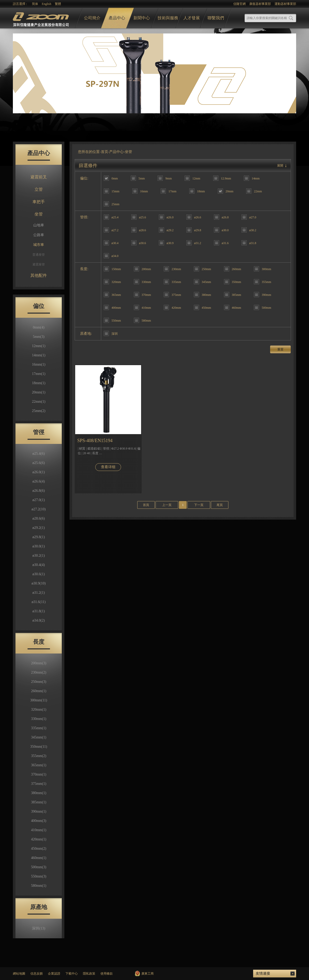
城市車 (39, 245)
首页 (105, 152)
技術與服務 (168, 18)
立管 (39, 189)
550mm (38, 876)
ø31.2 (39, 593)
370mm (38, 774)
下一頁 (199, 505)
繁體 (58, 4)
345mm (38, 737)
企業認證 (54, 974)
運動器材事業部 (285, 4)
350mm (39, 747)
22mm (39, 402)
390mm (38, 811)
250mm (38, 682)
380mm (38, 793)
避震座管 (39, 264)
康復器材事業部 (260, 4)
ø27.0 (39, 500)
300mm (39, 700)
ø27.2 (39, 509)
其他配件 (39, 275)
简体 (35, 4)
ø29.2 (39, 528)
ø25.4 (39, 454)
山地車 (39, 225)
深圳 (38, 928)
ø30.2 (39, 556)
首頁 (146, 505)
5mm (38, 337)
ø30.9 (39, 583)
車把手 (39, 202)
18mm (39, 383)
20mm (39, 392)
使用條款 (107, 974)
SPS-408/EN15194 (95, 441)
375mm (38, 784)
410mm (38, 830)
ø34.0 (39, 620)
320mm (38, 710)
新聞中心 (142, 18)
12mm (39, 346)
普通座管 (39, 255)
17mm (39, 374)
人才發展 (192, 18)
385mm (38, 802)
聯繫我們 (216, 18)
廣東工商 (148, 974)
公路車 (39, 235)
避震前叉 (39, 177)
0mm (38, 327)
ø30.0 (39, 546)
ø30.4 (39, 565)
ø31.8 (39, 611)
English (46, 4)
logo (41, 18)
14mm (39, 355)
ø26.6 (39, 481)
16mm (39, 364)
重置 (280, 349)
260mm (38, 691)
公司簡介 (92, 18)
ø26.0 (39, 472)
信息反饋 (37, 974)
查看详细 (108, 467)
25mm (39, 411)
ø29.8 (39, 537)
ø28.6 (39, 518)
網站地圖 (19, 974)
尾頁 (220, 505)
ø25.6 (39, 463)
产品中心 (116, 152)
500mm (38, 867)
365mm (38, 765)
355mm (38, 756)
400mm (38, 821)
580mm (38, 886)
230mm (38, 672)
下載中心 (72, 974)
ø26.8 (39, 491)
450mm (38, 849)
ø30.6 (39, 574)
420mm (38, 839)
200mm (38, 663)
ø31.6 (39, 602)
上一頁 (167, 505)
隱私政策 (89, 974)
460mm (38, 858)
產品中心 (117, 18)
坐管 (39, 214)
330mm (38, 719)
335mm (38, 728)
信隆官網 (239, 4)
